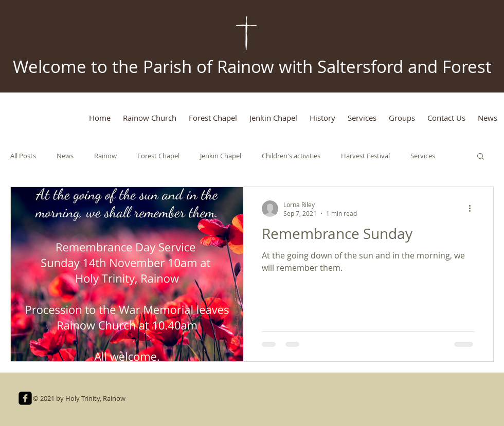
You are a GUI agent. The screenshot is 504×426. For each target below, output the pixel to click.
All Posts (23, 156)
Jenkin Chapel (221, 156)
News (65, 156)
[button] (481, 157)
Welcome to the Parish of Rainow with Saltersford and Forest (252, 67)
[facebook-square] (25, 398)
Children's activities (291, 156)
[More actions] (473, 209)
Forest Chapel (158, 156)
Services (423, 156)
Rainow (105, 156)
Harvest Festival (365, 156)
